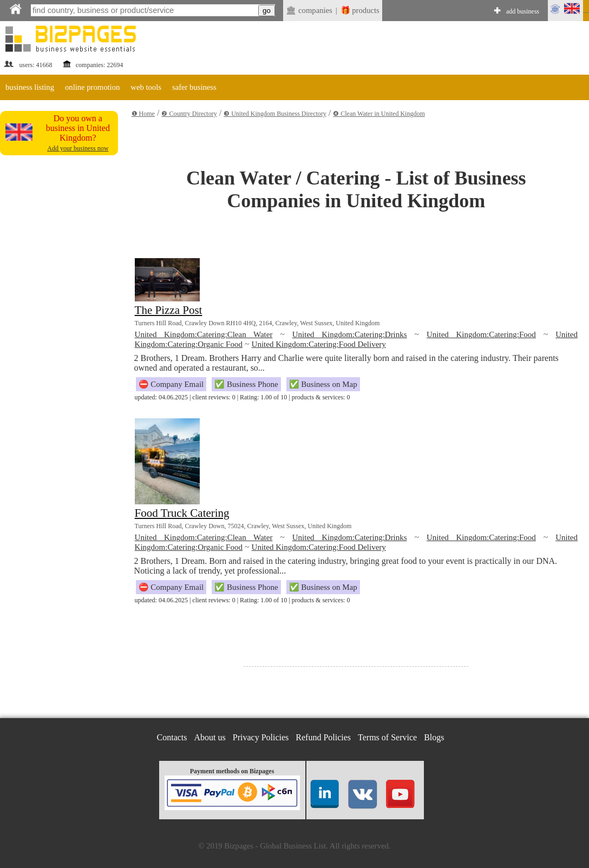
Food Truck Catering (182, 513)
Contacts (172, 737)
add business (523, 11)
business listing (30, 87)
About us (210, 737)
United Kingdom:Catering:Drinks (350, 334)
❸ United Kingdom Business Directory (275, 114)
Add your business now (78, 148)
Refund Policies (323, 737)
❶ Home (143, 114)
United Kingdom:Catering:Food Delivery (319, 344)
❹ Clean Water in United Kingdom (379, 114)
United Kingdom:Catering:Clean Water (204, 334)
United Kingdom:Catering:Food (481, 334)
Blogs (434, 737)
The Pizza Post (169, 310)
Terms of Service (387, 737)
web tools (146, 87)
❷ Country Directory (189, 114)
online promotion (92, 87)
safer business (194, 87)
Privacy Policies (261, 737)
